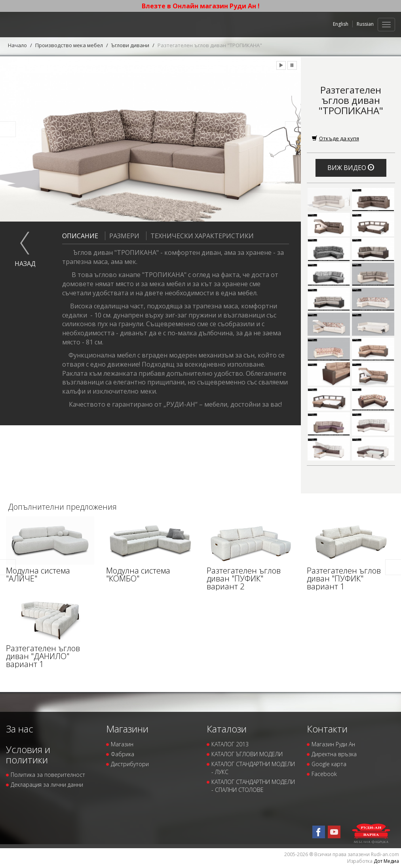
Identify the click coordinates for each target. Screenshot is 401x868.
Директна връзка (334, 754)
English (341, 24)
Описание (80, 236)
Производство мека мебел (69, 45)
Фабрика (123, 754)
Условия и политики (28, 754)
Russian (365, 24)
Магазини (127, 729)
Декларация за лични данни (47, 785)
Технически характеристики (200, 236)
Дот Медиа (386, 861)
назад (25, 264)
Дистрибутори (130, 764)
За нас (20, 729)
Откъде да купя (335, 138)
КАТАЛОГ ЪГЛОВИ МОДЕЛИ (247, 754)
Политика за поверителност (48, 775)
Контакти (327, 729)
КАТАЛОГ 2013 (230, 744)
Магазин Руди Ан (333, 744)
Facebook (324, 774)
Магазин (122, 744)
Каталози (227, 729)
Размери (122, 236)
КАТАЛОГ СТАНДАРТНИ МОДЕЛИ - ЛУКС (253, 768)
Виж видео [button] (351, 168)
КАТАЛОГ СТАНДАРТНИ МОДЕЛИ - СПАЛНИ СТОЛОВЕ (253, 786)
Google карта (329, 764)
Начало (17, 45)
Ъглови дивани (130, 45)
